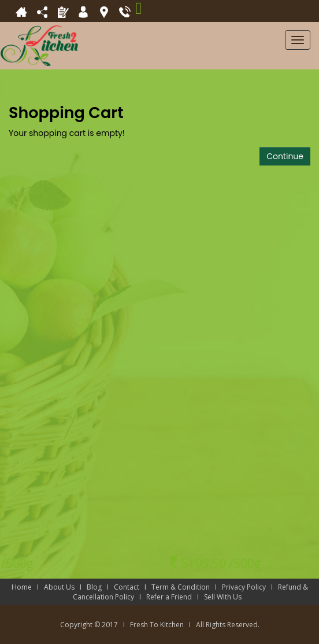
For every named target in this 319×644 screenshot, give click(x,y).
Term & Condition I (187, 587)
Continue (285, 156)
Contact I (133, 587)
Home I (28, 587)
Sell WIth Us (225, 597)
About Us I (65, 587)
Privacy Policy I (250, 587)
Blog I (100, 587)
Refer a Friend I (175, 597)
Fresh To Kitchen (157, 625)
